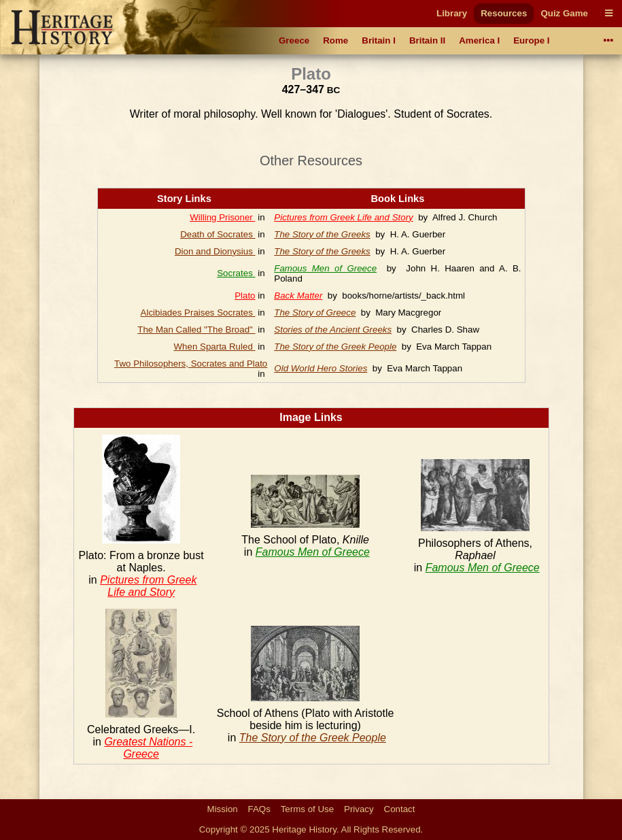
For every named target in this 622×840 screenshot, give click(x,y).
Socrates (236, 273)
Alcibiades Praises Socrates (198, 313)
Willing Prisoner (222, 217)
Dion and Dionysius (215, 251)
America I (479, 40)
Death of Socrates (218, 234)
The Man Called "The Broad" (196, 330)
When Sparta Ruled (214, 347)
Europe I (531, 40)
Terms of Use (308, 809)
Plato (245, 296)
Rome (335, 40)
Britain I (379, 40)
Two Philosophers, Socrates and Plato (191, 364)
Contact (400, 809)
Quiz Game (564, 13)
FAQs (259, 809)
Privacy (359, 809)
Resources (504, 13)
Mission (223, 809)
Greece (294, 40)
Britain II (427, 40)
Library (452, 13)
